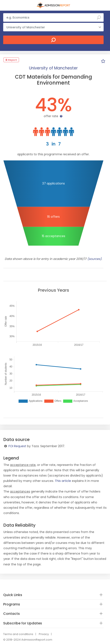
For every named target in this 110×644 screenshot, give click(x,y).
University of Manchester (53, 68)
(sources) (94, 259)
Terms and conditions (18, 634)
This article (63, 481)
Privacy (44, 634)
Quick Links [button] (13, 595)
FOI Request (17, 446)
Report (11, 60)
